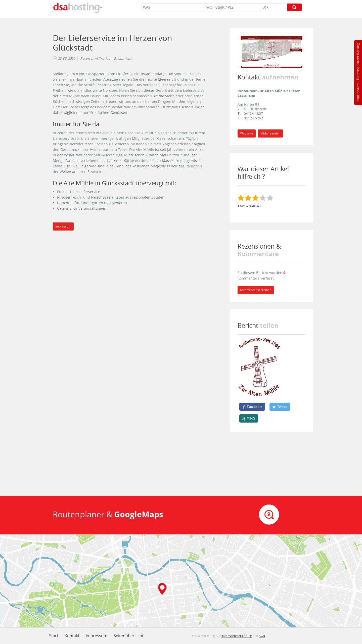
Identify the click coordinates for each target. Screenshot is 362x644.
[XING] (249, 418)
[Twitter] (280, 407)
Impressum (358, 93)
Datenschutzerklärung (358, 61)
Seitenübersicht (129, 636)
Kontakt (72, 636)
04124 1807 (253, 113)
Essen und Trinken (96, 59)
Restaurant (123, 59)
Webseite (247, 133)
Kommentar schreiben (256, 290)
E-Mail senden (270, 133)
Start (54, 636)
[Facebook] (252, 407)
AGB (262, 636)
